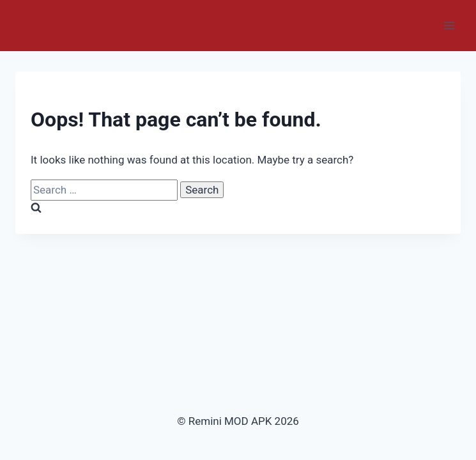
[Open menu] (449, 25)
